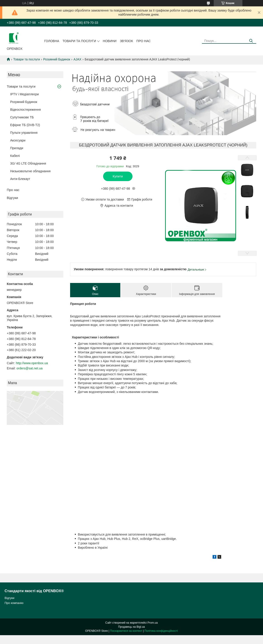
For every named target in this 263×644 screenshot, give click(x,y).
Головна (52, 41)
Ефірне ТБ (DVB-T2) (25, 125)
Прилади (17, 148)
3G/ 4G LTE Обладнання (28, 163)
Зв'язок (126, 41)
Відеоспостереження (25, 110)
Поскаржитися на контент (126, 631)
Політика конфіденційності (161, 631)
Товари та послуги (79, 41)
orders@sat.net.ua (30, 368)
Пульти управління (24, 133)
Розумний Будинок (57, 59)
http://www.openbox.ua (32, 363)
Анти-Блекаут (20, 179)
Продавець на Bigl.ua (131, 627)
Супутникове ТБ (22, 117)
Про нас (143, 41)
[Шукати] (251, 41)
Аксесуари (18, 140)
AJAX (77, 59)
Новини (110, 41)
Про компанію (14, 603)
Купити (118, 176)
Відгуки (12, 198)
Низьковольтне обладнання (30, 171)
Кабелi (15, 156)
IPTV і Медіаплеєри (25, 94)
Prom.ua (153, 623)
